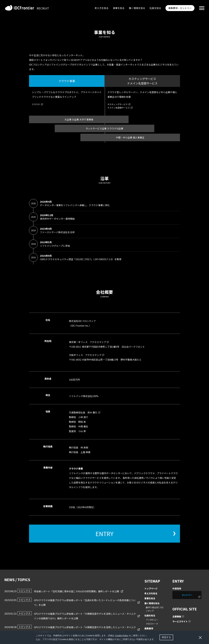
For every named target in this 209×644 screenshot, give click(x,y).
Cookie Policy (122, 636)
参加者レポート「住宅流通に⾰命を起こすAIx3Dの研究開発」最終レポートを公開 (68, 591)
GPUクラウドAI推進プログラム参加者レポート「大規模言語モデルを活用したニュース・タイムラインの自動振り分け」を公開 (77, 629)
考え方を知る (102, 8)
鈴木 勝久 (92, 412)
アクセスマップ (98, 342)
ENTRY (105, 534)
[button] (157, 640)
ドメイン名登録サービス (119, 108)
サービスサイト (180, 621)
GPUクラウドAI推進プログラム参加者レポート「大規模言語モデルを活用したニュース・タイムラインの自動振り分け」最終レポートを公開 (77, 616)
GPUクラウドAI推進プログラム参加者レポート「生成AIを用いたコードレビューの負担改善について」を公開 (77, 602)
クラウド (36, 104)
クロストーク (152, 624)
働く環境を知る (137, 8)
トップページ (151, 588)
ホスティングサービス (117, 104)
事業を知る (119, 8)
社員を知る (155, 8)
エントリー (187, 595)
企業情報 (177, 616)
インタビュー (152, 620)
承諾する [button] (166, 637)
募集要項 (149, 628)
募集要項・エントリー (180, 8)
